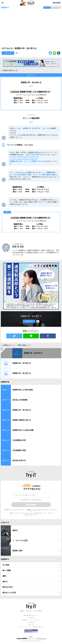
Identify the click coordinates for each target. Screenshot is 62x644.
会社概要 (31, 618)
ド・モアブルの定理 (20, 541)
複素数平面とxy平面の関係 (23, 390)
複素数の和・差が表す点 (33, 353)
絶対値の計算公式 (19, 460)
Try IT (31, 3)
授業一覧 (31, 625)
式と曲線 (6, 565)
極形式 (15, 530)
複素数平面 (5, 382)
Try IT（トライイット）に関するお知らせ (31, 627)
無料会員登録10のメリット (31, 615)
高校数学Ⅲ (5, 559)
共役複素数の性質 (19, 450)
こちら (26, 515)
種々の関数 (7, 570)
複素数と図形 (18, 551)
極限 (4, 576)
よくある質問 (31, 622)
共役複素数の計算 (19, 440)
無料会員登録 (57, 3)
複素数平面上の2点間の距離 (23, 430)
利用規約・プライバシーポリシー (35, 510)
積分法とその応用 (9, 593)
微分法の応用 (8, 587)
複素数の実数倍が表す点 (22, 420)
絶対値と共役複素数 (20, 400)
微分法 (5, 582)
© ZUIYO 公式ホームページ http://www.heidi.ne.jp (31, 638)
